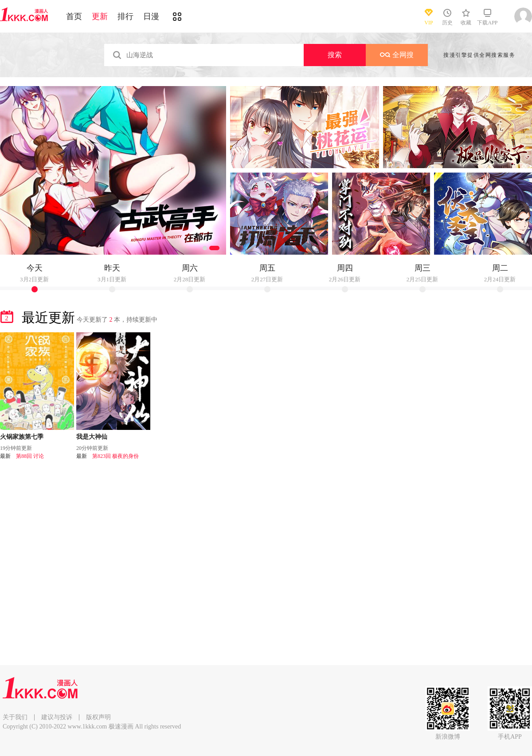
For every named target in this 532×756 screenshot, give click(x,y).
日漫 (151, 16)
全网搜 (397, 55)
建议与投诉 (57, 717)
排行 (125, 16)
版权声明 (98, 717)
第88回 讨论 (30, 456)
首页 (74, 16)
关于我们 (15, 717)
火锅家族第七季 (22, 437)
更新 (100, 16)
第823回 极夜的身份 (115, 456)
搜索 (335, 55)
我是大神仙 (92, 437)
